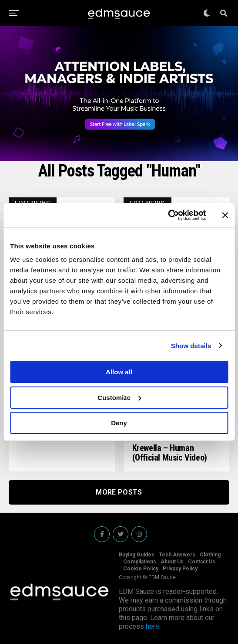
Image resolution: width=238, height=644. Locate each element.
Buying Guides (137, 555)
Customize (119, 398)
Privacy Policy (180, 569)
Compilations (140, 562)
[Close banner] (225, 215)
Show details (191, 346)
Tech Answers (177, 555)
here (153, 626)
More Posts (119, 492)
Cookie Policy (141, 569)
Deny (119, 423)
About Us (172, 562)
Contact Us (202, 562)
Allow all (119, 372)
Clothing (210, 555)
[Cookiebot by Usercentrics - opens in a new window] (168, 215)
